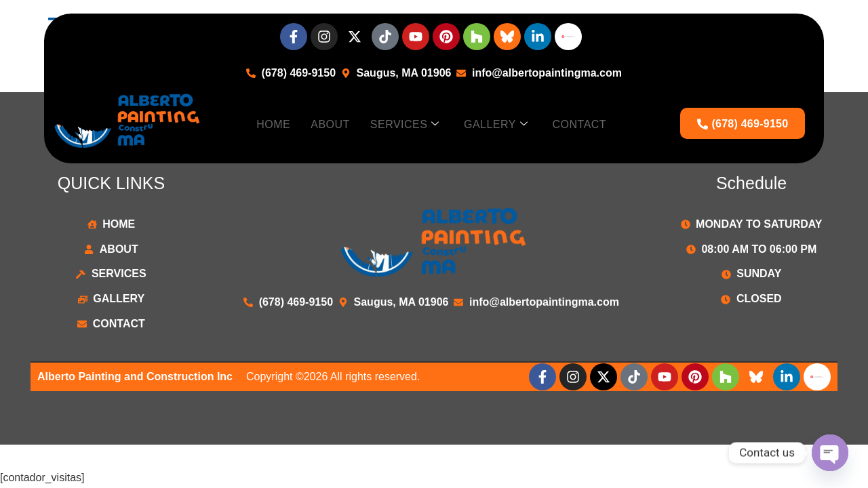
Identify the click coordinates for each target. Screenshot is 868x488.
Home (273, 124)
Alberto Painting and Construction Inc (135, 377)
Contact (579, 124)
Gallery (496, 124)
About (330, 124)
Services (405, 124)
